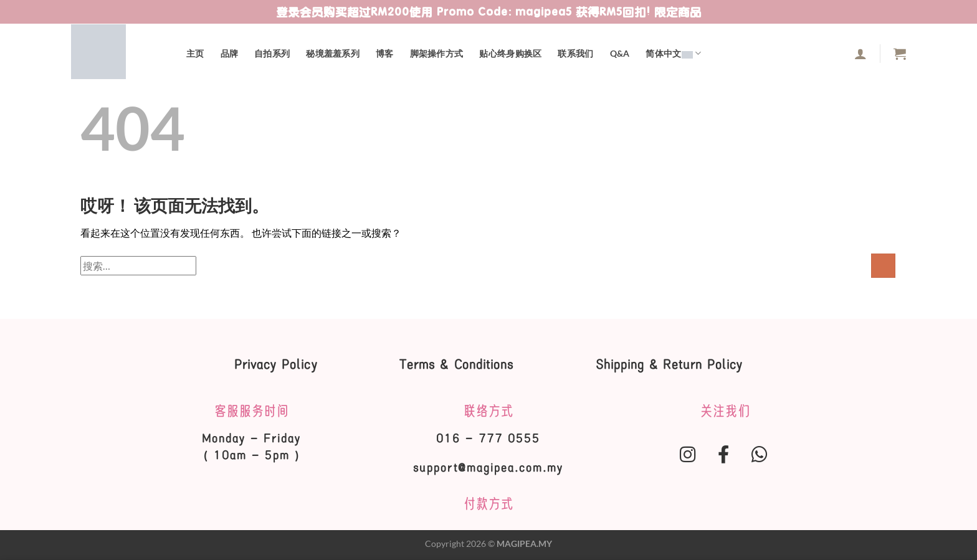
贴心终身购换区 (510, 53)
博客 (385, 53)
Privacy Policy (271, 364)
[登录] (860, 54)
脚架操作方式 (437, 53)
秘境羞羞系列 (333, 53)
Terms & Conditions (457, 364)
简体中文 (673, 54)
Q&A (620, 53)
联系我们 (575, 53)
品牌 (230, 53)
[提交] (883, 266)
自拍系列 (272, 53)
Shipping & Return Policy (674, 364)
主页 (195, 53)
